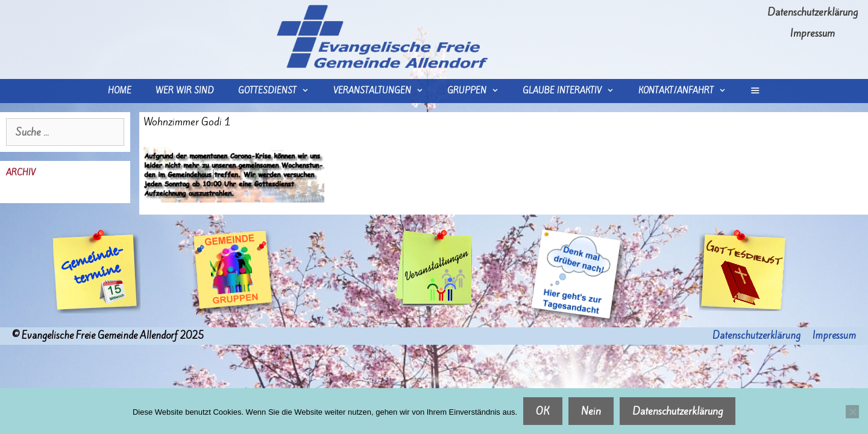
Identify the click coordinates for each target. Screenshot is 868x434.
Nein (591, 411)
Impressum (813, 33)
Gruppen (479, 91)
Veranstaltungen (384, 91)
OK (543, 411)
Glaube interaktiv (574, 91)
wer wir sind (185, 91)
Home (120, 91)
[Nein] (852, 412)
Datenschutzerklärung (813, 12)
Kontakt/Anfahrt (688, 91)
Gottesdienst (279, 91)
